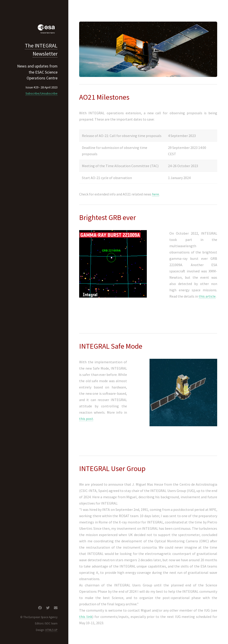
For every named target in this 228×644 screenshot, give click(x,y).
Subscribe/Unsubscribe (41, 93)
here (155, 194)
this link (86, 617)
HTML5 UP (51, 630)
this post (86, 419)
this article (207, 296)
